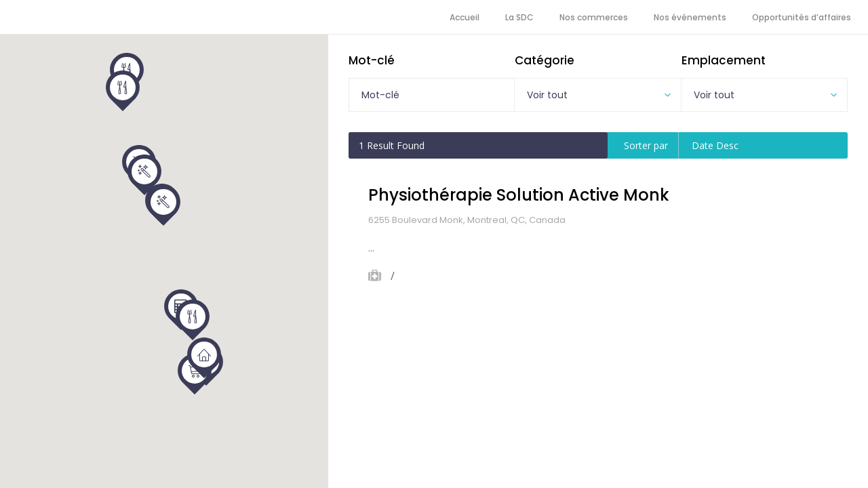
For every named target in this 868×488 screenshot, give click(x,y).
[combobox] (597, 95)
